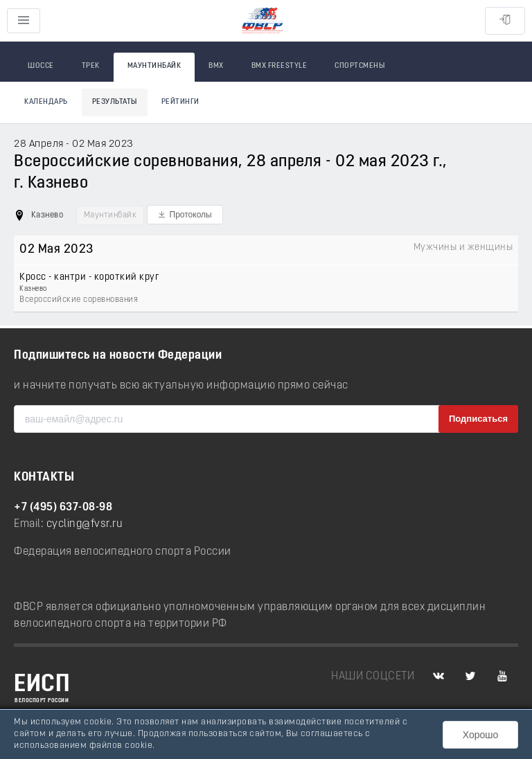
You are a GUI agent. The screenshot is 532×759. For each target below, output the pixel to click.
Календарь (46, 102)
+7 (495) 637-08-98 (63, 508)
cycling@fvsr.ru (85, 524)
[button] (185, 215)
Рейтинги (180, 102)
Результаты (115, 102)
